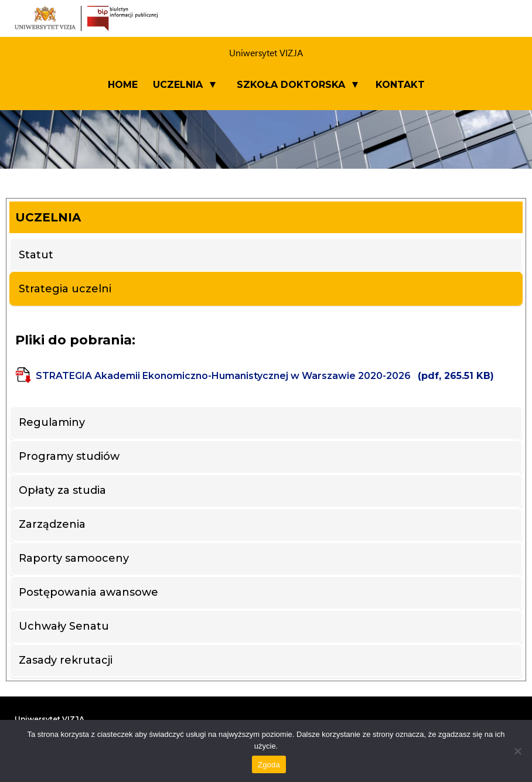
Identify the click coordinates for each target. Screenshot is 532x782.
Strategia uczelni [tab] (65, 289)
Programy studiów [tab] (69, 456)
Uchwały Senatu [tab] (64, 626)
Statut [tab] (36, 255)
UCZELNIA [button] (178, 85)
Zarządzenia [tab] (52, 524)
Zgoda (269, 765)
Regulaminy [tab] (52, 422)
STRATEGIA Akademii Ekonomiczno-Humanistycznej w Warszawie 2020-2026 (265, 376)
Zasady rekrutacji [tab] (66, 660)
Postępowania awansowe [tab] (88, 592)
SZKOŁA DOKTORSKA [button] (291, 85)
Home (123, 85)
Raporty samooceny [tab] (74, 558)
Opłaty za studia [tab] (62, 490)
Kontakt (400, 85)
